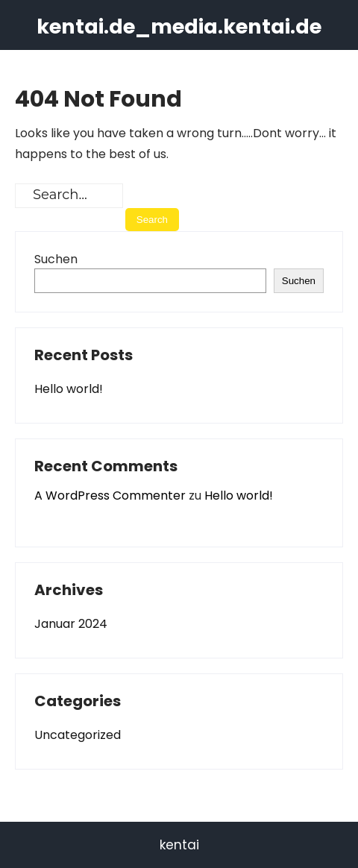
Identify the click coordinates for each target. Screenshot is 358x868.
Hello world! (69, 389)
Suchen (56, 259)
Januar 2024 (71, 624)
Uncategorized (78, 735)
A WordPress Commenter (110, 496)
